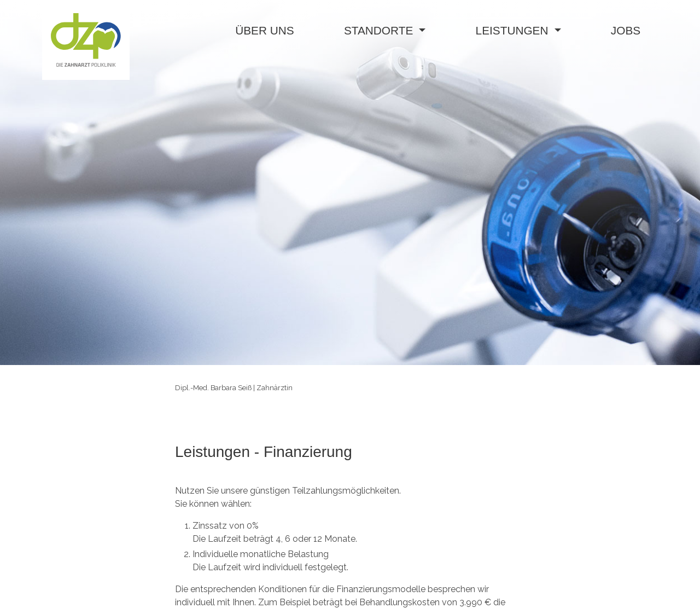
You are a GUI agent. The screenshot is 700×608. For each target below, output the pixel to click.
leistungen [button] (514, 30)
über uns (264, 30)
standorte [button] (380, 30)
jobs (626, 30)
